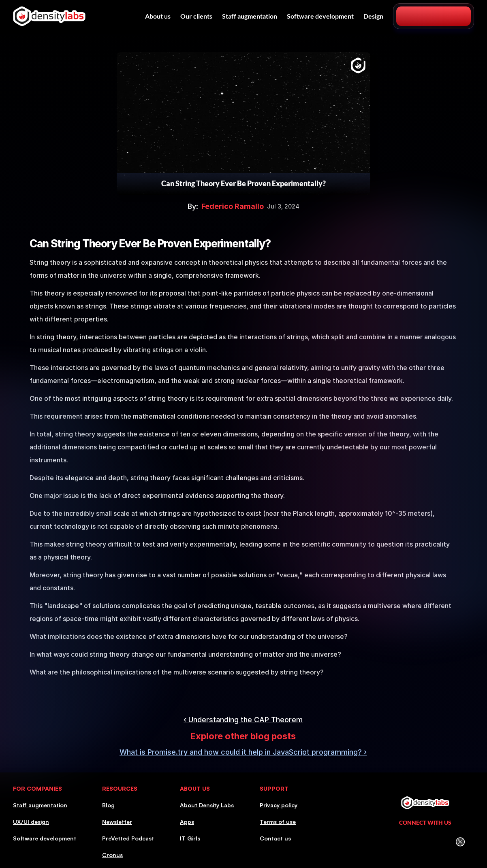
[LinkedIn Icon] (391, 842)
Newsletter (117, 822)
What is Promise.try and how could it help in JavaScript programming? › (243, 752)
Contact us (275, 838)
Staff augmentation (250, 16)
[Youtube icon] (443, 842)
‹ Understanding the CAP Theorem (243, 720)
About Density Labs (207, 805)
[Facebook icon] (425, 842)
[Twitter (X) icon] (460, 842)
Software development (320, 16)
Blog (108, 805)
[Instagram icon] (408, 842)
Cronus (112, 855)
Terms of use (278, 822)
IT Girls (190, 838)
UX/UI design (31, 822)
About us (158, 16)
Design (373, 16)
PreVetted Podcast (128, 838)
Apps (187, 822)
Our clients (196, 16)
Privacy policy (279, 805)
